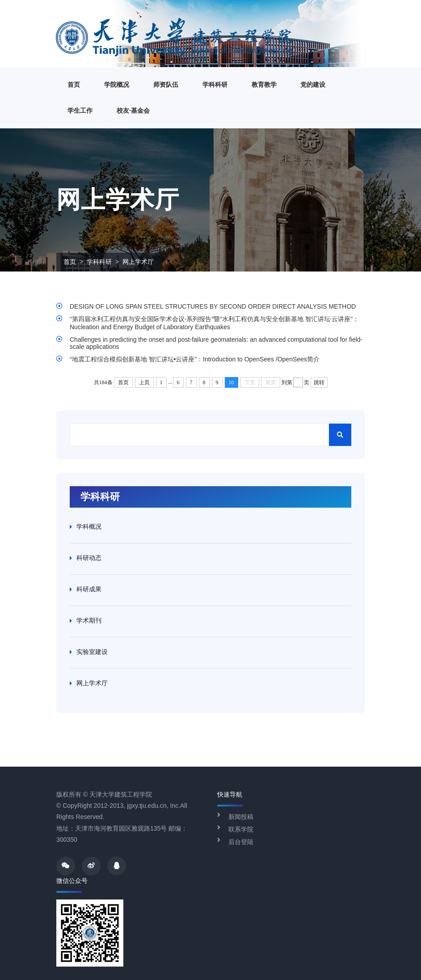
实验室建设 (92, 652)
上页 (144, 382)
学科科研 (215, 85)
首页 (74, 85)
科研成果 (89, 589)
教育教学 (264, 85)
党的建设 (313, 85)
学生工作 (80, 110)
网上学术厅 (138, 262)
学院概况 (117, 85)
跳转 (319, 382)
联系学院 (241, 829)
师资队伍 (166, 85)
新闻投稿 (241, 817)
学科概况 (89, 526)
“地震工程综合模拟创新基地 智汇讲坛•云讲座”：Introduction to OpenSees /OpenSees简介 (195, 359)
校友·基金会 (133, 110)
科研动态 (89, 558)
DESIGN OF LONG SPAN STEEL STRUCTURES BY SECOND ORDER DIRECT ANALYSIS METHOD (213, 306)
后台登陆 (241, 842)
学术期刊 (89, 620)
